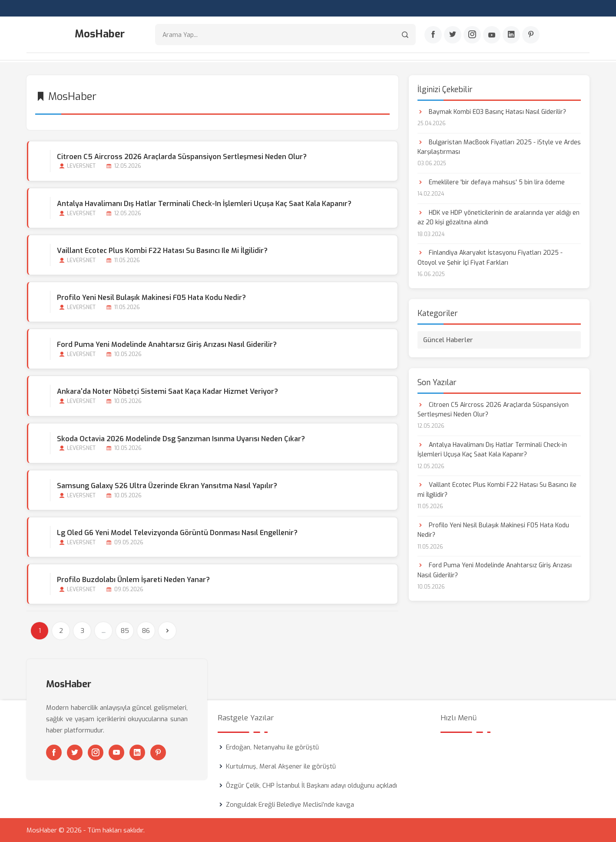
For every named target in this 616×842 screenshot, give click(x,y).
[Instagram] (472, 35)
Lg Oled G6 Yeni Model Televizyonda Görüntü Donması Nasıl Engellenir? (177, 532)
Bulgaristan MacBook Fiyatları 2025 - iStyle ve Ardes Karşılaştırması (499, 146)
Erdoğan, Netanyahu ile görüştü (272, 747)
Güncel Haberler (448, 339)
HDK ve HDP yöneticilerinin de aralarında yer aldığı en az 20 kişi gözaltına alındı (498, 217)
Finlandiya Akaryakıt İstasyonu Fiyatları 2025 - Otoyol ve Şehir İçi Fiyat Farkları (490, 257)
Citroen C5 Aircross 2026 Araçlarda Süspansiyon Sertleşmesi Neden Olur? (181, 156)
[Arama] (405, 35)
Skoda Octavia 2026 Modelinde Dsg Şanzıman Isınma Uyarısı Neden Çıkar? (180, 438)
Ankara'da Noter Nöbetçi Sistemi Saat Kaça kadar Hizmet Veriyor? (167, 391)
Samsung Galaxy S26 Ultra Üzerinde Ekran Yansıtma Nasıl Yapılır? (167, 485)
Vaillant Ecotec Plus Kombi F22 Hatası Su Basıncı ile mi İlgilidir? (162, 250)
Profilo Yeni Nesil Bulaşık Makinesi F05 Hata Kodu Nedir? (151, 297)
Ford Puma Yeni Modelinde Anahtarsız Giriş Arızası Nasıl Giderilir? (166, 344)
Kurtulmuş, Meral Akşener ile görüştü (281, 766)
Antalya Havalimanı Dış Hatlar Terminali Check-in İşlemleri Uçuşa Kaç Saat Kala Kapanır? (204, 203)
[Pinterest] (531, 35)
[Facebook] (433, 35)
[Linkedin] (511, 35)
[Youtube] (492, 35)
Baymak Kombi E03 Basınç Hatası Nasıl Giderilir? (492, 111)
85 (125, 630)
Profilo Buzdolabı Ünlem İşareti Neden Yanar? (133, 579)
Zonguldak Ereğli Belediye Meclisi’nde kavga (290, 804)
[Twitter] (453, 35)
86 (146, 630)
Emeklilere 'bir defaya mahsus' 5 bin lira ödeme (491, 181)
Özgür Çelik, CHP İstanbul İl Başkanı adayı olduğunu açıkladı (311, 785)
